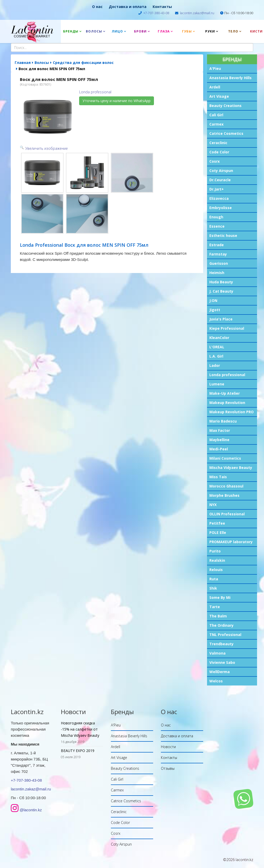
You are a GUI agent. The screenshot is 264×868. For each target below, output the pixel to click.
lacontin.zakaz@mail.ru (197, 13)
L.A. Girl (216, 356)
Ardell (215, 87)
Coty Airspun (221, 171)
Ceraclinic (218, 143)
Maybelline (219, 440)
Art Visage (219, 96)
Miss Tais (218, 477)
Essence (217, 226)
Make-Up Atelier (225, 393)
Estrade (217, 245)
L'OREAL (217, 347)
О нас (97, 7)
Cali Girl (216, 115)
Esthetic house (223, 235)
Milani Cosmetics (225, 458)
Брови (140, 31)
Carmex (216, 124)
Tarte (215, 607)
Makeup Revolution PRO (232, 412)
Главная (23, 63)
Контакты (162, 7)
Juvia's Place (221, 319)
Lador (215, 365)
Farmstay (218, 254)
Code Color (219, 152)
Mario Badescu (223, 421)
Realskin (217, 560)
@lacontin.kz (31, 810)
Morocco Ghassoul (226, 486)
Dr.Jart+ (217, 189)
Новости (168, 747)
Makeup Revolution (227, 403)
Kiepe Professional (227, 328)
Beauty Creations (225, 106)
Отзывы (168, 768)
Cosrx (214, 161)
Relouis (216, 570)
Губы (187, 31)
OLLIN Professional (227, 514)
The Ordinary (221, 625)
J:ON (213, 300)
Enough (216, 217)
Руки (210, 31)
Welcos (216, 681)
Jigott (215, 310)
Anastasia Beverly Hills (230, 78)
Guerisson (219, 263)
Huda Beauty (221, 282)
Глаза (164, 31)
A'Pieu (215, 68)
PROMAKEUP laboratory (231, 542)
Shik (213, 588)
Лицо (117, 31)
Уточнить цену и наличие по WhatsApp (117, 101)
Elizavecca (219, 198)
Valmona (217, 653)
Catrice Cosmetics (226, 133)
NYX (213, 505)
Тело (233, 31)
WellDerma (220, 672)
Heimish (217, 273)
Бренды (71, 31)
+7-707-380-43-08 (156, 13)
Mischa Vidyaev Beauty (231, 468)
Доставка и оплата (128, 7)
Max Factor (220, 430)
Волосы (94, 31)
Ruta (214, 579)
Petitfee (217, 523)
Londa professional (227, 375)
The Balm (218, 616)
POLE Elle (218, 532)
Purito (215, 551)
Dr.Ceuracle (220, 180)
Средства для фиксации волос (83, 63)
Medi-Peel (219, 449)
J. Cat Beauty (221, 291)
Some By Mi (220, 597)
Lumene (217, 384)
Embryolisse (221, 208)
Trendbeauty (221, 644)
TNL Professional (225, 635)
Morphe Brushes (224, 495)
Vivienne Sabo (222, 662)
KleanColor (219, 338)
